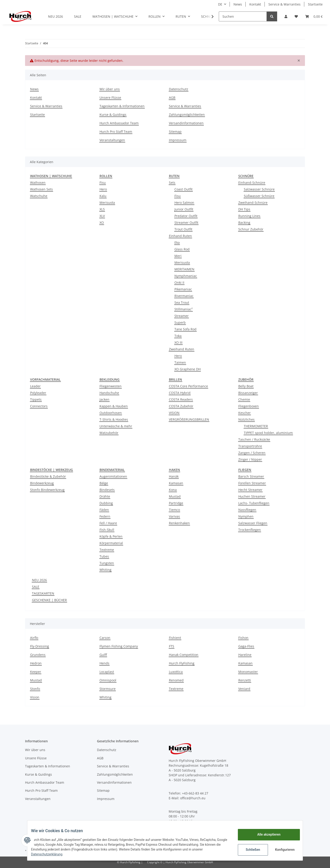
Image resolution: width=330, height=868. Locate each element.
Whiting (105, 570)
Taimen (180, 362)
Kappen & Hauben (114, 406)
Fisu (103, 183)
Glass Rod (182, 249)
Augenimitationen (113, 476)
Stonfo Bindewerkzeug (47, 490)
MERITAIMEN (184, 269)
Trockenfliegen (250, 530)
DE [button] (220, 4)
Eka (177, 243)
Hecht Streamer (250, 490)
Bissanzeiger (248, 393)
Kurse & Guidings (113, 115)
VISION (174, 413)
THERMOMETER (256, 426)
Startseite (315, 4)
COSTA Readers (181, 399)
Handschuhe (109, 393)
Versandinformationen (186, 123)
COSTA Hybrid (180, 393)
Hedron (36, 663)
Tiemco (174, 510)
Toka (178, 336)
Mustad (175, 496)
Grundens (38, 655)
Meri (178, 256)
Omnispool (108, 680)
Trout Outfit (183, 229)
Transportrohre (250, 446)
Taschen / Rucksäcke (254, 439)
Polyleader (38, 393)
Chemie (244, 399)
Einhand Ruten (180, 236)
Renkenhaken (179, 523)
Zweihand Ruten (182, 349)
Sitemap (175, 132)
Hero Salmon (184, 203)
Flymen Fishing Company (119, 646)
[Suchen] (243, 16)
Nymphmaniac (186, 276)
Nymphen (246, 516)
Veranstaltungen (112, 140)
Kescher (245, 413)
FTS (172, 646)
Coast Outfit (183, 189)
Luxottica (176, 672)
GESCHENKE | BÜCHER (49, 600)
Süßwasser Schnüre (259, 196)
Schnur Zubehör (251, 229)
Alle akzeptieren (265, 834)
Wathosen (38, 183)
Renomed (176, 680)
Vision (35, 697)
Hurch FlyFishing (182, 663)
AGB (172, 98)
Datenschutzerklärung (50, 854)
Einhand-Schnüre (252, 183)
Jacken (104, 399)
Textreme (107, 550)
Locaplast (107, 672)
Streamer (182, 316)
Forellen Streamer (252, 483)
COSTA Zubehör (181, 406)
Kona (173, 490)
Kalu (103, 196)
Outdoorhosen (111, 413)
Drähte (105, 496)
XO (102, 223)
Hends (104, 663)
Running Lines (249, 216)
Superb (180, 322)
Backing (244, 223)
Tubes (104, 556)
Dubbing (106, 503)
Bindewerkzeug (42, 483)
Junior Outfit (184, 209)
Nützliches (246, 419)
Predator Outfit (186, 216)
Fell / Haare (108, 523)
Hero (103, 189)
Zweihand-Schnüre (253, 203)
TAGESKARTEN (43, 593)
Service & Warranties (284, 4)
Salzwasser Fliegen (253, 523)
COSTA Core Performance (188, 386)
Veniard (244, 689)
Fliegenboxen (249, 406)
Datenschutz (179, 89)
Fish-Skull (107, 530)
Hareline (245, 655)
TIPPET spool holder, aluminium (268, 433)
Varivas (174, 516)
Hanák (174, 476)
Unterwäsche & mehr (116, 426)
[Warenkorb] (314, 16)
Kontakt (255, 4)
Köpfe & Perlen (111, 536)
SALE (36, 587)
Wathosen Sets (41, 189)
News (238, 4)
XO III (178, 342)
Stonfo (35, 689)
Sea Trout (182, 302)
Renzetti (245, 680)
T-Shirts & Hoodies (114, 419)
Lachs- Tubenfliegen (254, 503)
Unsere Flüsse (110, 98)
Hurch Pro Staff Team (116, 132)
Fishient (175, 638)
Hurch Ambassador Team (119, 123)
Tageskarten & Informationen (122, 106)
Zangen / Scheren (252, 453)
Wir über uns (110, 89)
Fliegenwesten (111, 386)
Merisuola (107, 203)
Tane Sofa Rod (185, 329)
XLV (102, 216)
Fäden (104, 510)
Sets (172, 183)
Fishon (243, 638)
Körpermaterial (111, 543)
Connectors (39, 406)
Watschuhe (39, 196)
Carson (105, 638)
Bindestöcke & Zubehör (48, 476)
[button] (286, 16)
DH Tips (244, 209)
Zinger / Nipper (250, 459)
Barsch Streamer (251, 476)
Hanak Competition (184, 655)
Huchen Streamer (252, 496)
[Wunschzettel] (296, 16)
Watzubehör (109, 433)
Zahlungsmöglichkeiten (187, 115)
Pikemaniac (183, 289)
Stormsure (108, 689)
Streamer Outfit (186, 223)
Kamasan (176, 483)
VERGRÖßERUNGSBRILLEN (189, 419)
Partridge (176, 503)
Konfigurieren (282, 850)
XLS (102, 209)
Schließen (249, 850)
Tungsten (107, 563)
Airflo (34, 638)
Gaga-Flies (246, 646)
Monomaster (248, 672)
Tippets (36, 399)
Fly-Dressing (40, 646)
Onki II (179, 282)
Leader (35, 386)
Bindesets (107, 490)
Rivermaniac (184, 296)
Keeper (36, 672)
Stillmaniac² (183, 309)
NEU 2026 (39, 580)
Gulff (103, 655)
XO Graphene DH (188, 369)
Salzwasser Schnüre (259, 189)
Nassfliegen (247, 510)
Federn (105, 516)
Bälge (104, 483)
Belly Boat (246, 386)
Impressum (178, 140)
